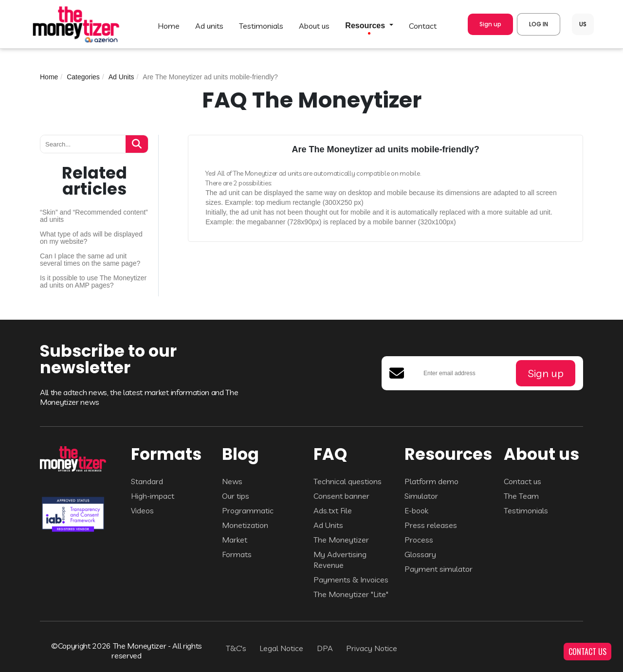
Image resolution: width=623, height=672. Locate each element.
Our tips (236, 496)
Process (419, 540)
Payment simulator (439, 569)
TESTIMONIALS (261, 26)
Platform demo (431, 481)
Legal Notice (281, 648)
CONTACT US (587, 652)
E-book (416, 510)
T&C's (236, 648)
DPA (325, 648)
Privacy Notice (372, 648)
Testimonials (526, 510)
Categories (83, 77)
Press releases (431, 525)
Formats (237, 554)
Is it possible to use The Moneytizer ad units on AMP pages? (93, 282)
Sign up (490, 24)
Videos (142, 510)
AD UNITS (209, 26)
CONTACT (423, 26)
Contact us (522, 481)
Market (235, 540)
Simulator (421, 496)
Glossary (420, 554)
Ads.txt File (333, 510)
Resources (366, 26)
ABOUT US (314, 26)
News (232, 481)
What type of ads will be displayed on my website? (91, 238)
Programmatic (248, 510)
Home (49, 77)
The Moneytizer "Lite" (351, 594)
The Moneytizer (341, 540)
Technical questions (348, 481)
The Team (521, 496)
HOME (169, 26)
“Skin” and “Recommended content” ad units (94, 216)
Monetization (245, 525)
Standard (147, 481)
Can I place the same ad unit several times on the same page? (90, 260)
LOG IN (539, 24)
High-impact (153, 496)
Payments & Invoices (351, 580)
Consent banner (341, 496)
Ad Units (121, 77)
